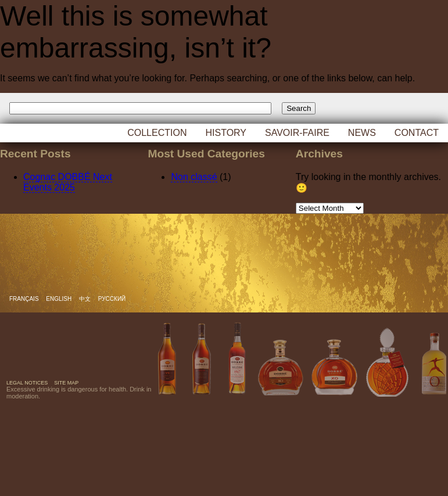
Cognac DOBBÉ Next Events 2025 (68, 182)
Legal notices (27, 383)
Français (25, 299)
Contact (417, 133)
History (226, 133)
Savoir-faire (297, 133)
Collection (157, 133)
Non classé (194, 177)
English (60, 299)
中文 (86, 299)
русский (112, 299)
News (362, 133)
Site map (66, 383)
